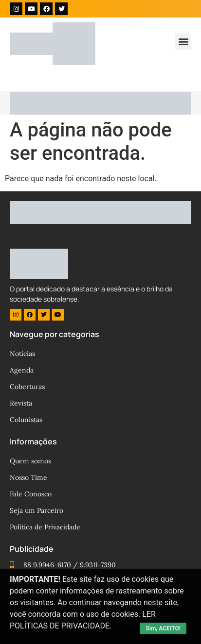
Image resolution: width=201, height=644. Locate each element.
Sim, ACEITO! (163, 628)
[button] (183, 42)
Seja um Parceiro (37, 510)
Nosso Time (28, 477)
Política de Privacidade (45, 527)
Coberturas (27, 387)
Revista (21, 403)
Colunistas (26, 420)
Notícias (22, 354)
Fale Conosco (31, 494)
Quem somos (30, 461)
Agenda (22, 370)
